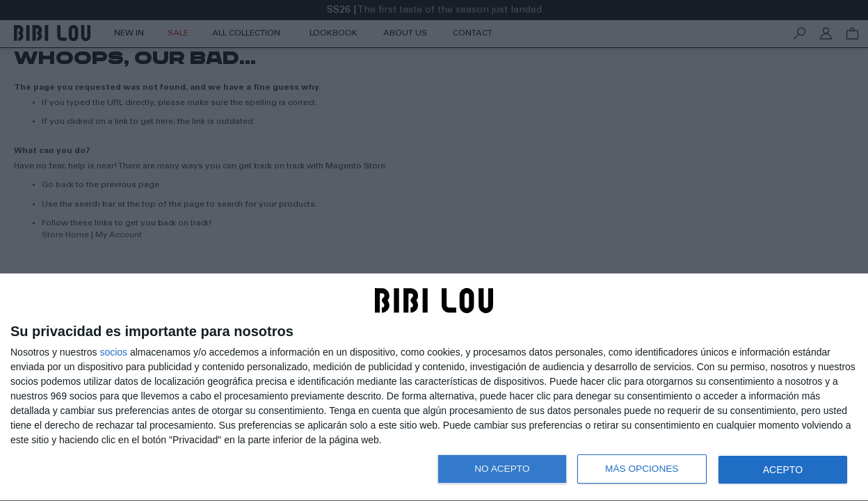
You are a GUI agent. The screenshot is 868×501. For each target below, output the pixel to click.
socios (113, 352)
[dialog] (434, 388)
